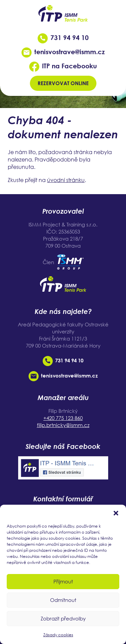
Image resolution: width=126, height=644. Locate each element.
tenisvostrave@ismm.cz (63, 52)
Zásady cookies (58, 635)
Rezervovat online (63, 83)
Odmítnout (63, 600)
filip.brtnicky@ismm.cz (63, 425)
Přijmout (63, 581)
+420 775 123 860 (63, 418)
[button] (116, 513)
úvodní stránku (66, 180)
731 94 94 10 (63, 38)
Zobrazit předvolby (63, 618)
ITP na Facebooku (63, 66)
